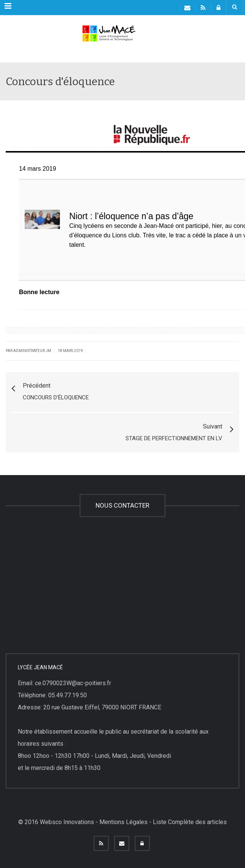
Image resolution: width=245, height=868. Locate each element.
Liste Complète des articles (190, 822)
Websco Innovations (67, 822)
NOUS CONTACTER (122, 505)
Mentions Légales (123, 822)
